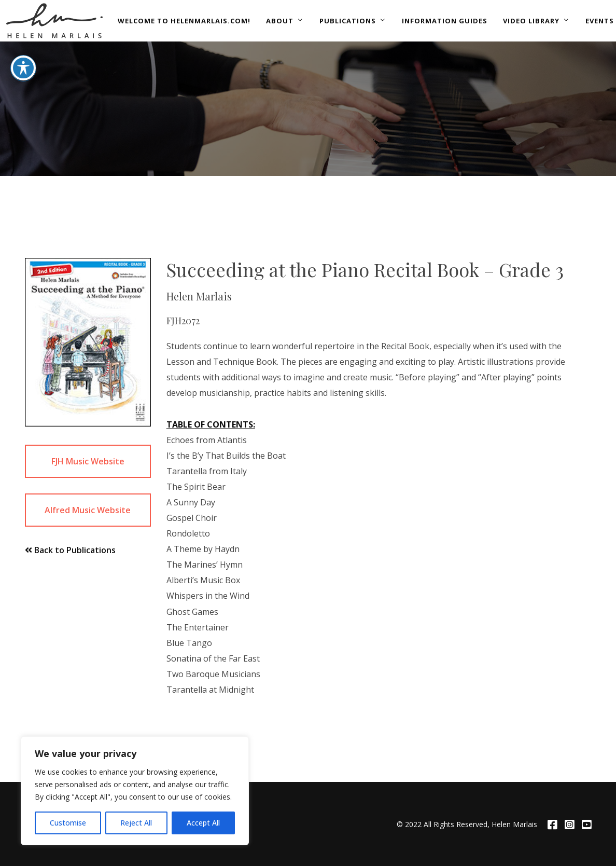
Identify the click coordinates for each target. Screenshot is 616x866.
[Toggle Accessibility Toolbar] (23, 42)
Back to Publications (70, 550)
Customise (68, 823)
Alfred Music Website (88, 510)
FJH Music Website (88, 461)
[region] (135, 791)
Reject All (136, 823)
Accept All (203, 823)
